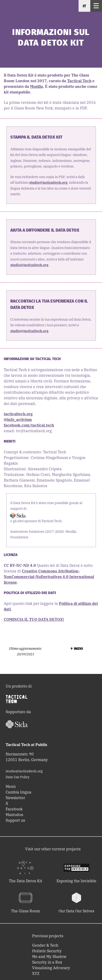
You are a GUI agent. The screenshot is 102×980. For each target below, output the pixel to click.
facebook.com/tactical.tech (29, 425)
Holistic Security (47, 951)
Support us (15, 820)
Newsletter (15, 798)
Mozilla (36, 86)
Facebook (14, 809)
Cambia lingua (19, 792)
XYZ (36, 973)
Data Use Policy (17, 777)
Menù (11, 786)
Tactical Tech (79, 81)
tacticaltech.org (18, 414)
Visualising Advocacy (51, 968)
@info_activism (18, 420)
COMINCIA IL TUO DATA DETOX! (34, 619)
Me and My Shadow (49, 957)
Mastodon (14, 815)
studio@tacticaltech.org (48, 183)
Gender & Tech (45, 945)
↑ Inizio (77, 649)
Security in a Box (47, 962)
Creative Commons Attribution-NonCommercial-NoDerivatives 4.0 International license (49, 577)
